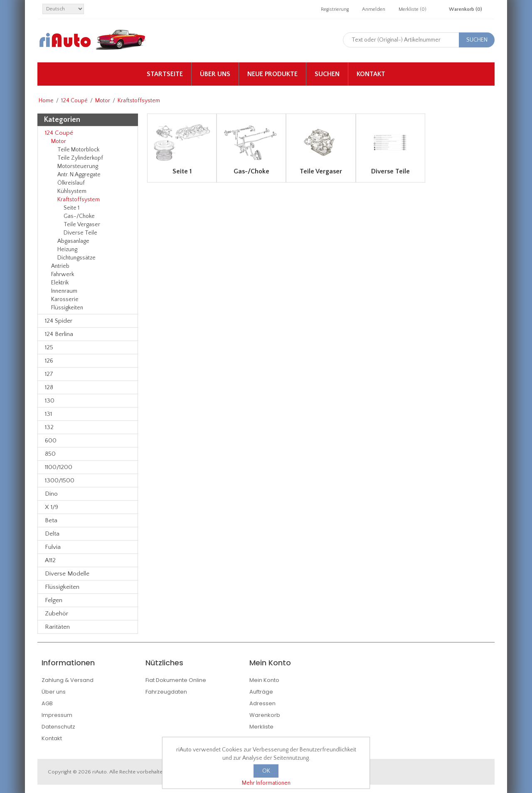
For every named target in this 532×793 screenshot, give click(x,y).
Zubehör (57, 614)
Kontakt (371, 74)
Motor (103, 101)
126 (49, 361)
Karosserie (65, 299)
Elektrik (60, 283)
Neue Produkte (272, 74)
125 (49, 347)
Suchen (327, 74)
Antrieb (60, 266)
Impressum (57, 715)
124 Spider (59, 321)
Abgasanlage (73, 241)
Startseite (165, 74)
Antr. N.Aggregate (79, 175)
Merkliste (261, 727)
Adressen (262, 703)
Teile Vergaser (82, 225)
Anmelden (374, 9)
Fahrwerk (63, 274)
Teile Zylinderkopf (80, 158)
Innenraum (64, 291)
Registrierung (335, 9)
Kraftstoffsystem (79, 200)
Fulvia (53, 547)
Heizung (67, 250)
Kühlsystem (72, 191)
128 (49, 387)
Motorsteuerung (78, 166)
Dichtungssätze (76, 258)
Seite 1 (71, 208)
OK (266, 771)
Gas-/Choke (79, 216)
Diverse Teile (80, 233)
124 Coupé (74, 101)
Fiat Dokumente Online (176, 680)
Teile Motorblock (78, 150)
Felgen (54, 600)
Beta (51, 520)
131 (48, 414)
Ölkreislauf (71, 183)
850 (50, 454)
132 (49, 427)
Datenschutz (58, 727)
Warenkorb (265, 715)
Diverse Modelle (67, 574)
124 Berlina (59, 334)
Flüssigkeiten (67, 308)
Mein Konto (264, 680)
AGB (47, 703)
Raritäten (57, 627)
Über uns (215, 74)
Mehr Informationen (266, 783)
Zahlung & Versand (68, 680)
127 (49, 374)
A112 (50, 560)
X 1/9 (52, 507)
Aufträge (261, 692)
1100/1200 (59, 467)
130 (50, 401)
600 (51, 441)
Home (46, 101)
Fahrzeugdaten (166, 692)
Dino (51, 494)
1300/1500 (60, 480)
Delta (52, 534)
